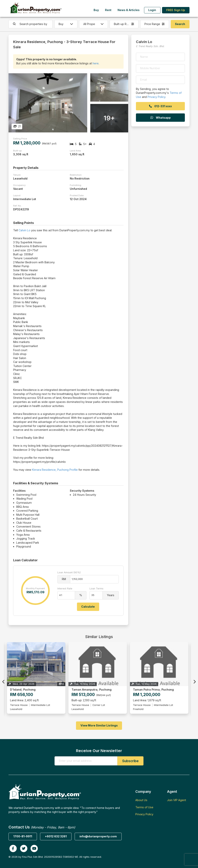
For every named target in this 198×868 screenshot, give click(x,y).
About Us (141, 800)
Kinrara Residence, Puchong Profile (55, 470)
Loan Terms (96, 589)
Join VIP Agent (177, 800)
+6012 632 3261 (56, 836)
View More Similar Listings (99, 725)
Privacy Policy (156, 97)
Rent (108, 10)
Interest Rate (65, 589)
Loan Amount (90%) (69, 572)
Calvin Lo (24, 230)
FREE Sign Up (176, 10)
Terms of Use (144, 807)
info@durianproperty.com (98, 836)
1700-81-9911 (23, 836)
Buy (96, 10)
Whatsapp (160, 118)
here (96, 63)
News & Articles (128, 10)
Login (152, 10)
